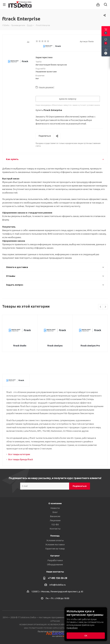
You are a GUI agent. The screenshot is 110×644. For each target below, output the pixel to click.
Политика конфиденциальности (55, 631)
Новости (55, 508)
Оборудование (55, 564)
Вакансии (55, 516)
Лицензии (55, 520)
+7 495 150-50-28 (57, 578)
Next (105, 307)
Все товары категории (19, 454)
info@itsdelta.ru (57, 585)
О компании (55, 503)
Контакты (55, 529)
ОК (86, 636)
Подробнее (72, 628)
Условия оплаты (55, 540)
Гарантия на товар (55, 549)
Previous (101, 307)
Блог (55, 512)
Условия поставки (55, 544)
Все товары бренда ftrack (21, 459)
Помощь (55, 536)
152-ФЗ (55, 524)
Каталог (55, 556)
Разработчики (55, 560)
